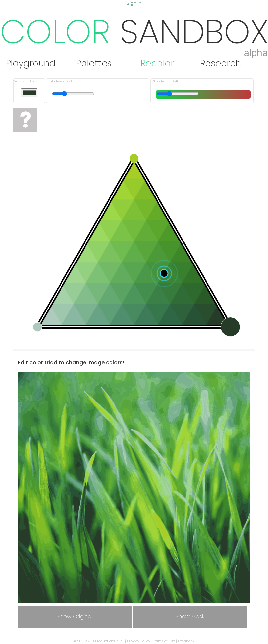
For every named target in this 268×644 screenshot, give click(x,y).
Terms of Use (164, 641)
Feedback (186, 641)
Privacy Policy (139, 641)
